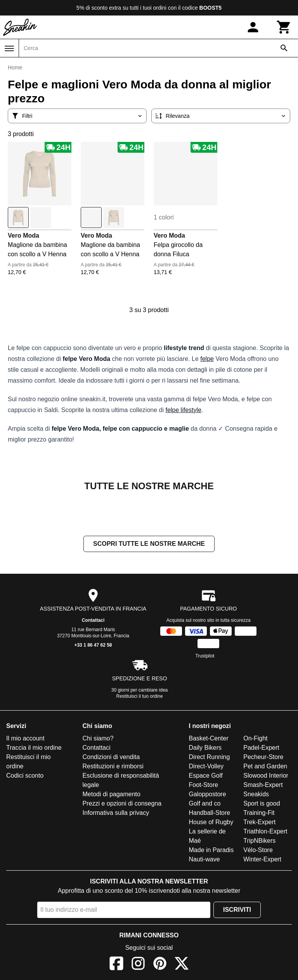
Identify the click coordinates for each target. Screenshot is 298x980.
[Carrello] (284, 27)
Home (15, 67)
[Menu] (9, 48)
